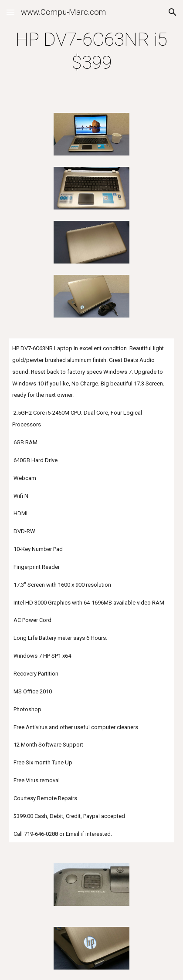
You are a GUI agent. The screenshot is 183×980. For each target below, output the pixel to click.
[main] (91, 51)
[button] (10, 12)
